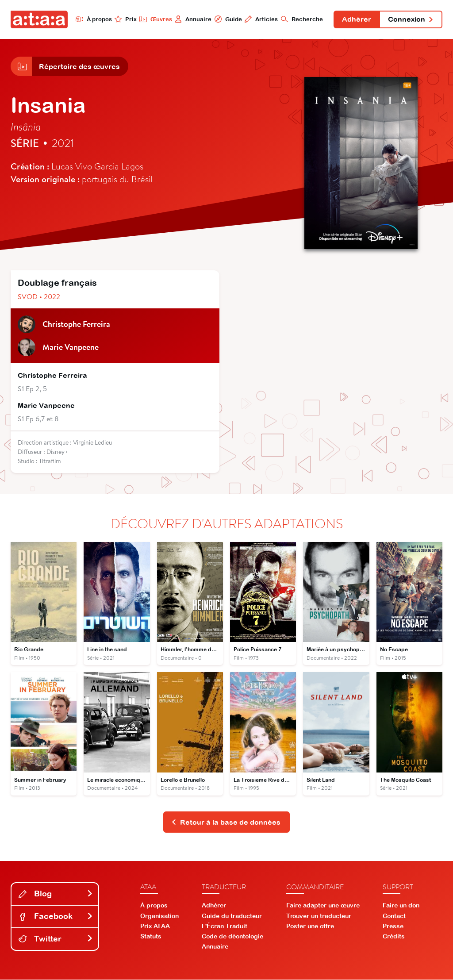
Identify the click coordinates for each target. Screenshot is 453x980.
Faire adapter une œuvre (323, 906)
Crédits (394, 937)
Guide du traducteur (232, 916)
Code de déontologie (232, 937)
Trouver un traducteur (319, 916)
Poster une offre (310, 926)
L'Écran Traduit (225, 926)
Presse (393, 926)
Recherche (301, 19)
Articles (260, 19)
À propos (93, 19)
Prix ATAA (155, 926)
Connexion (411, 19)
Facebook (56, 917)
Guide (227, 19)
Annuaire (192, 19)
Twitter (56, 940)
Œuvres (155, 19)
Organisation (159, 916)
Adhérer (356, 19)
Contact (394, 916)
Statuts (151, 937)
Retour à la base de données (226, 822)
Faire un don (401, 906)
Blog (56, 894)
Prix (125, 19)
